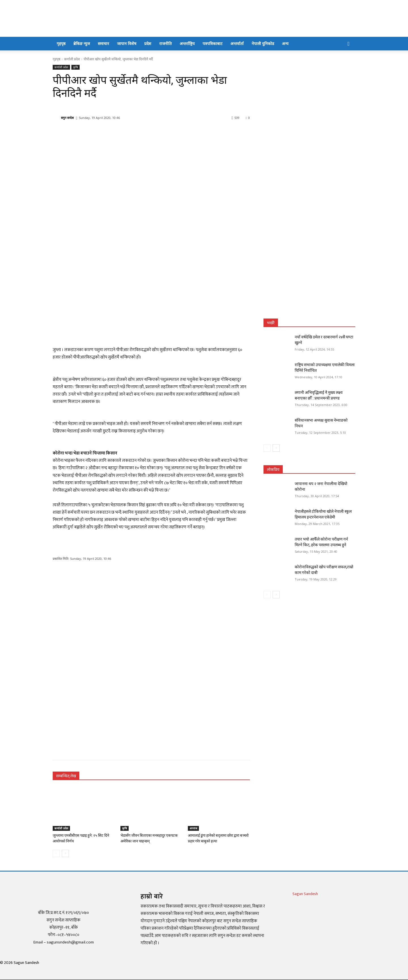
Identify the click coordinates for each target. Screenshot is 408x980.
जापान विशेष (127, 43)
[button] (348, 44)
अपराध (193, 828)
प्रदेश (148, 43)
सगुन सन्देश (67, 118)
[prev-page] (56, 853)
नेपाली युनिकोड (263, 43)
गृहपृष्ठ (61, 43)
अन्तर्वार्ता (237, 43)
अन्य (285, 43)
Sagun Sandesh (305, 894)
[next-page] (65, 853)
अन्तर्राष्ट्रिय (187, 43)
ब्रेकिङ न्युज (82, 43)
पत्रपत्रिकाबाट (212, 43)
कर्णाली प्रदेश (72, 59)
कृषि (76, 67)
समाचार (103, 43)
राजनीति (165, 43)
